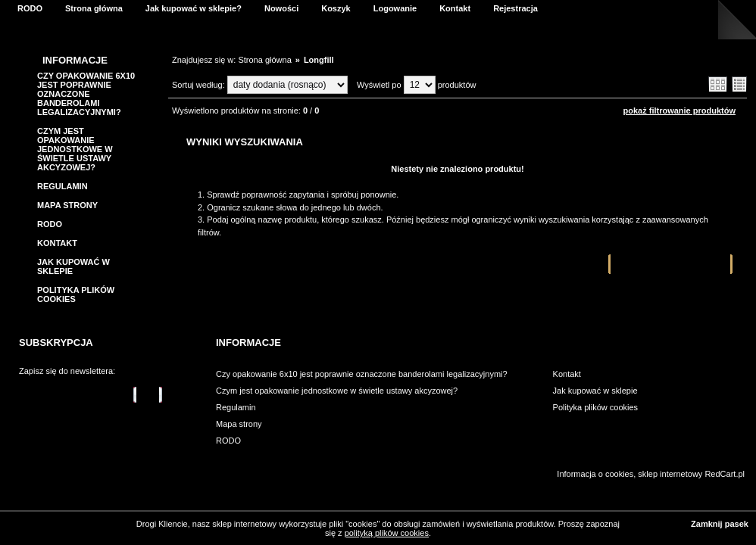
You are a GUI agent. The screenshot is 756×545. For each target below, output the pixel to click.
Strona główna (94, 8)
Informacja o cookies (595, 474)
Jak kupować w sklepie (595, 391)
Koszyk (336, 8)
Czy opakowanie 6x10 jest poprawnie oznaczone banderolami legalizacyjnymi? (86, 94)
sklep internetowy (670, 474)
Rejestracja (515, 8)
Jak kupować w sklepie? (194, 8)
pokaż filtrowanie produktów (679, 111)
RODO (30, 8)
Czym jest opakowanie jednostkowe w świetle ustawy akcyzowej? (75, 149)
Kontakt (455, 8)
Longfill (319, 60)
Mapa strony (67, 205)
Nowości (281, 8)
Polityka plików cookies (596, 407)
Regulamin (62, 186)
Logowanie (395, 8)
